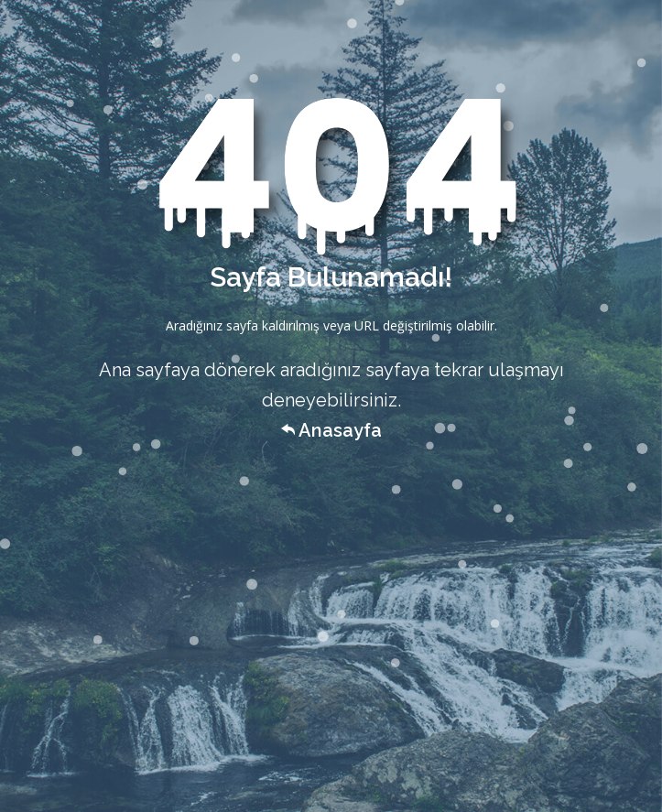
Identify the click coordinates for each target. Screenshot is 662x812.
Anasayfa (331, 430)
